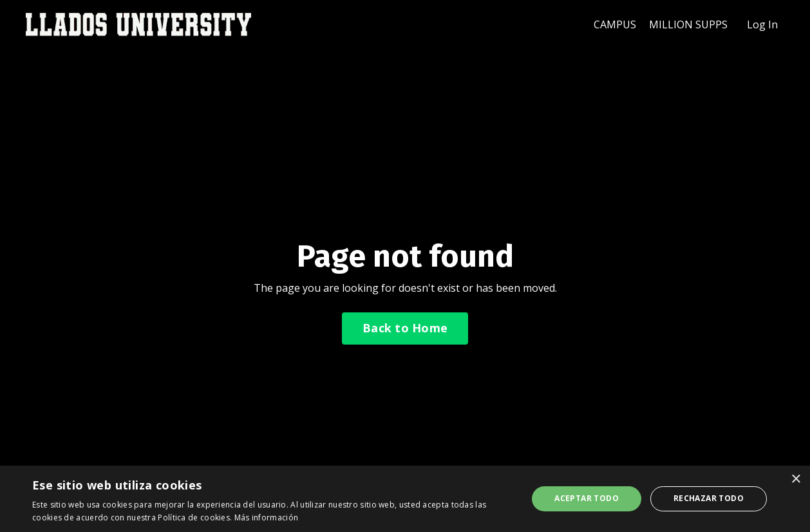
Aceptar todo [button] (587, 498)
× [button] (796, 480)
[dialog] (405, 499)
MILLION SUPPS (688, 24)
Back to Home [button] (405, 328)
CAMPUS (615, 24)
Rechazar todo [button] (709, 498)
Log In (762, 24)
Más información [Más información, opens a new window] (267, 518)
